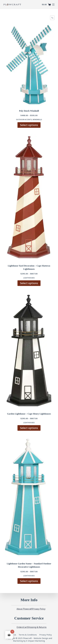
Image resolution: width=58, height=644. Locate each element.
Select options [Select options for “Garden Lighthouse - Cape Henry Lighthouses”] (29, 428)
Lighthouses (29, 278)
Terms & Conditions (28, 635)
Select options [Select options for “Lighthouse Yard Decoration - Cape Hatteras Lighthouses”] (29, 283)
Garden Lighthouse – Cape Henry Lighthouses (29, 414)
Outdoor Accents (24, 120)
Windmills (37, 120)
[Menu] (53, 5)
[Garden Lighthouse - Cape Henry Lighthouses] (29, 351)
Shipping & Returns (37, 627)
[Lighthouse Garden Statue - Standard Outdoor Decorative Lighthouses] (29, 498)
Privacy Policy (39, 609)
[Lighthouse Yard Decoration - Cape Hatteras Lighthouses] (29, 198)
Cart (25, 627)
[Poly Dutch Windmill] (29, 65)
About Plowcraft (24, 609)
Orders (20, 627)
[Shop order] (52, 18)
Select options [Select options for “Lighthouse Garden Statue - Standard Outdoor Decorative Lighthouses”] (29, 581)
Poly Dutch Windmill (29, 111)
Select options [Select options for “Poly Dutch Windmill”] (29, 125)
